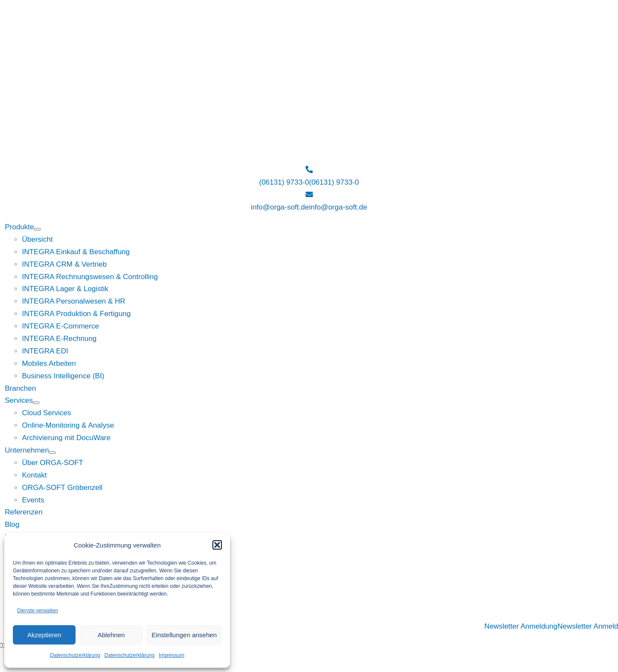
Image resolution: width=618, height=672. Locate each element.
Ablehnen (111, 635)
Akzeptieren (44, 635)
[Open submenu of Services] (36, 403)
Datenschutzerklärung (75, 655)
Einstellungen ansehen (184, 635)
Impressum (171, 655)
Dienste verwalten (38, 611)
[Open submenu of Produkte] (37, 229)
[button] (217, 545)
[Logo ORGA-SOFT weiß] (309, 129)
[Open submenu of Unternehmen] (52, 453)
